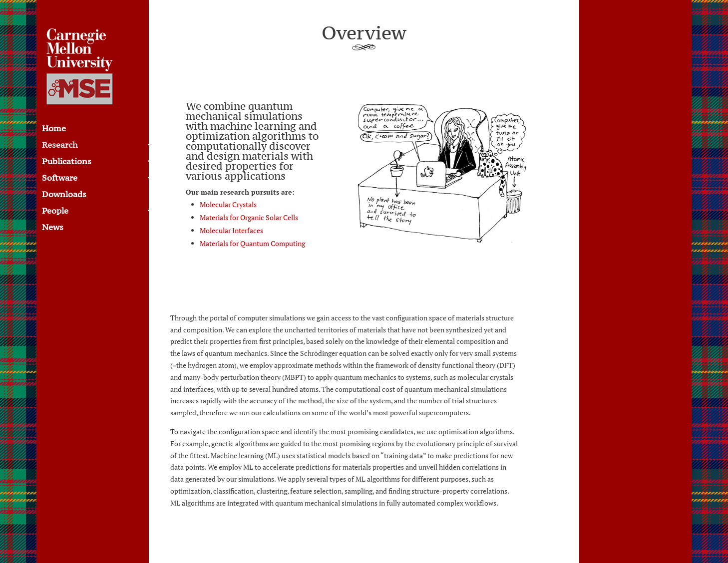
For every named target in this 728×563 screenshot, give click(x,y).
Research (60, 146)
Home (54, 129)
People (55, 212)
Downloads (64, 195)
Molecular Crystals (228, 204)
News (53, 228)
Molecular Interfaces (231, 230)
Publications (67, 162)
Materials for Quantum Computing (252, 243)
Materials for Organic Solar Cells (249, 217)
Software (60, 179)
